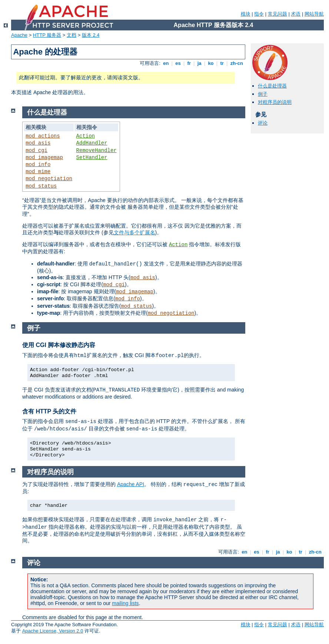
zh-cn (237, 63)
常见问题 (278, 14)
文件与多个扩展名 (134, 232)
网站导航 (314, 14)
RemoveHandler (97, 151)
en (166, 63)
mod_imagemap (44, 158)
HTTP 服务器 (47, 35)
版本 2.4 (91, 35)
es (178, 63)
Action (86, 136)
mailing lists (125, 603)
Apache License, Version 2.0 (53, 631)
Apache (19, 35)
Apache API (131, 484)
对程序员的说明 (275, 102)
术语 (296, 14)
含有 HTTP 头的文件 (49, 411)
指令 (259, 14)
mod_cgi (36, 151)
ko (211, 63)
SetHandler (92, 158)
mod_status (41, 186)
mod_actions (43, 136)
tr (222, 63)
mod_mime (38, 172)
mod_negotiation (49, 179)
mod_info (38, 165)
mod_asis (38, 143)
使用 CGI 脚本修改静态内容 (59, 345)
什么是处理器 (272, 86)
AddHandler (92, 143)
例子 (263, 94)
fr (189, 63)
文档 (72, 35)
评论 (263, 123)
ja (199, 63)
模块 (246, 14)
